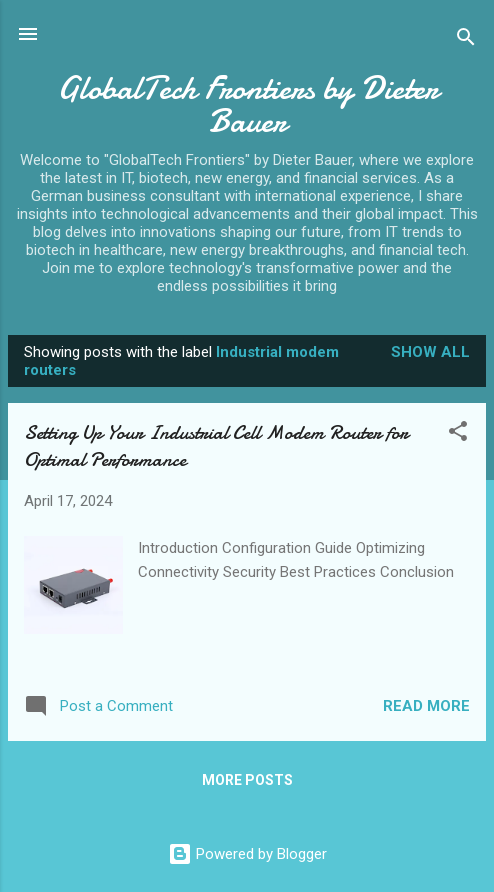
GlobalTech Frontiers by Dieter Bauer (247, 105)
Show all (430, 352)
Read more (426, 706)
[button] (458, 434)
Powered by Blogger (247, 854)
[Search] (466, 40)
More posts (247, 780)
